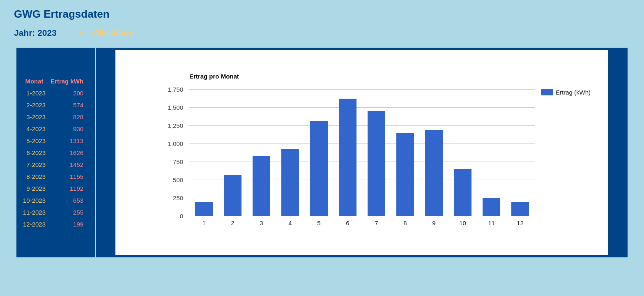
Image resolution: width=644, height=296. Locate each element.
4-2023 (36, 129)
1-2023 (36, 93)
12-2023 (34, 224)
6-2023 (36, 153)
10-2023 (34, 200)
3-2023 (36, 117)
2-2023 (36, 105)
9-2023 (36, 188)
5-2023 (36, 141)
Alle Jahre (113, 33)
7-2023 (36, 165)
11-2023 (34, 212)
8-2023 (36, 177)
